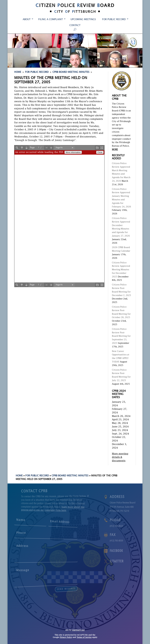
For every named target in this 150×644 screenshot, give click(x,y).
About (27, 20)
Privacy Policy (66, 637)
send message (55, 587)
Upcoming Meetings (83, 20)
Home (19, 476)
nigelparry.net (78, 630)
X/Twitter (120, 561)
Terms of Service (84, 637)
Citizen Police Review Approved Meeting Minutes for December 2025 (121, 270)
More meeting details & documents (120, 457)
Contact (75, 25)
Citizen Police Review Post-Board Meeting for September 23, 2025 (121, 336)
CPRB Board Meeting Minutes (70, 476)
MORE (115, 150)
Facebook (120, 551)
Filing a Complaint (51, 20)
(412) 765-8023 (120, 526)
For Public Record (114, 20)
